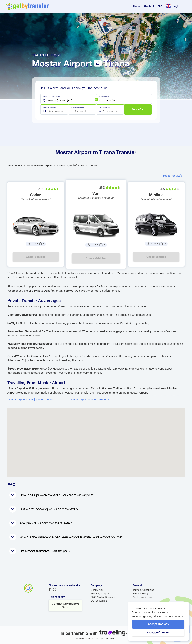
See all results (173, 176)
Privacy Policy (141, 594)
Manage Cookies (158, 632)
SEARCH (138, 109)
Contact (149, 6)
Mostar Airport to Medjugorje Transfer (30, 400)
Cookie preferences (144, 597)
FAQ (160, 6)
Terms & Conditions (143, 590)
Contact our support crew (65, 605)
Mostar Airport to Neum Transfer (89, 400)
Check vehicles (36, 257)
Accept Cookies (158, 624)
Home (137, 6)
